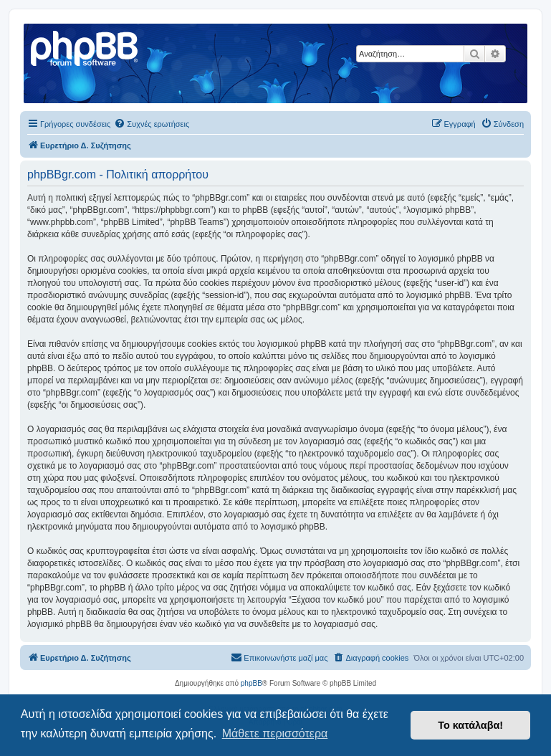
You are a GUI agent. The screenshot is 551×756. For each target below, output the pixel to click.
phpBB (251, 683)
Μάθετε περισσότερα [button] (275, 733)
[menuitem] (152, 124)
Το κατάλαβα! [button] (470, 725)
